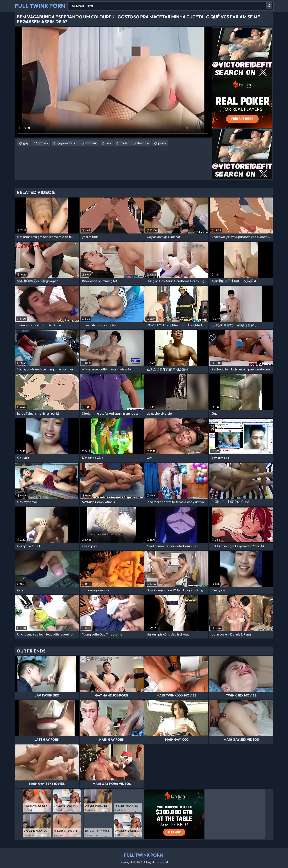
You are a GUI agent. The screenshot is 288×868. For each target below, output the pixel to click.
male (124, 143)
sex (109, 143)
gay (26, 143)
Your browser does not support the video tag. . (113, 82)
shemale (143, 143)
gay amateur (66, 143)
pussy (162, 143)
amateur (91, 143)
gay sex (43, 143)
